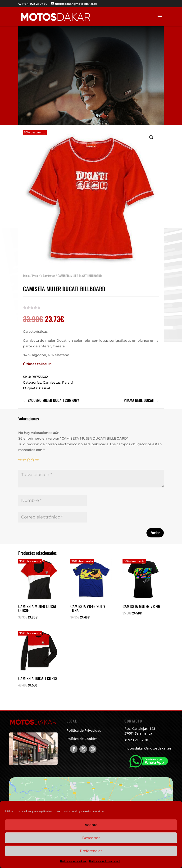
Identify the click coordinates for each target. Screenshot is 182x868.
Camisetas (49, 271)
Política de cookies (73, 861)
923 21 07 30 (138, 740)
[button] (151, 133)
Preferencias (91, 851)
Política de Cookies (82, 739)
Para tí (36, 271)
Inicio (26, 271)
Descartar (91, 838)
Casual (45, 383)
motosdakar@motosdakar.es (148, 748)
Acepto (91, 825)
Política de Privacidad (104, 861)
